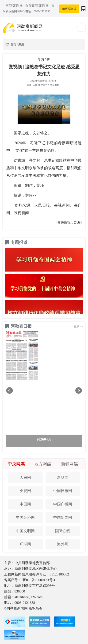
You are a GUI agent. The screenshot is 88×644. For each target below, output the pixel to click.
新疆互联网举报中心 (42, 6)
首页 (14, 44)
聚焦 (21, 44)
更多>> (78, 326)
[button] (10, 391)
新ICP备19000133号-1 (39, 580)
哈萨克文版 (69, 9)
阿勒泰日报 (21, 326)
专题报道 (19, 242)
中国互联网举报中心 (16, 6)
